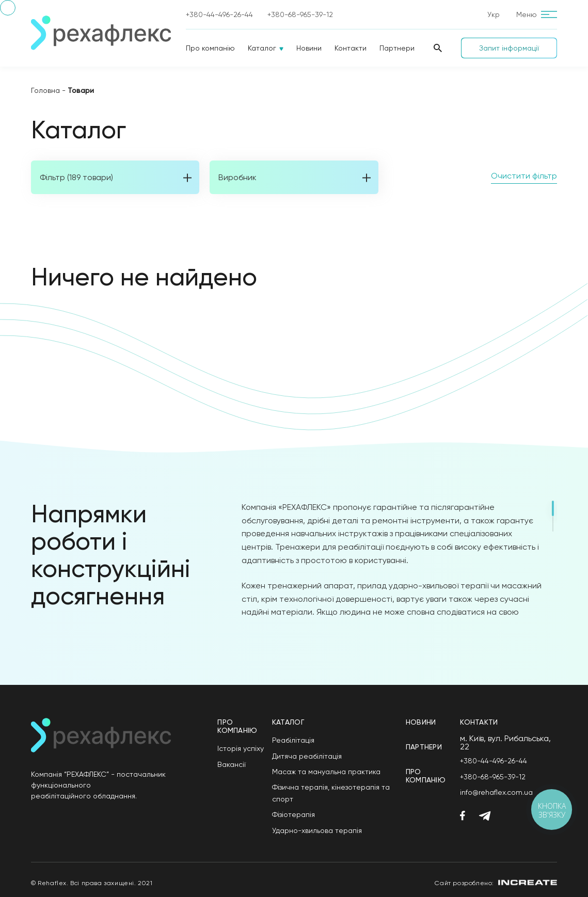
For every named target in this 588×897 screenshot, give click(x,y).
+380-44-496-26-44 (219, 14)
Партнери (397, 48)
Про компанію (210, 48)
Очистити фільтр (524, 176)
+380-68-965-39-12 (300, 14)
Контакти (351, 48)
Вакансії (232, 764)
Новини (309, 48)
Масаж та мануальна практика (326, 772)
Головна (45, 90)
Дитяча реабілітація (307, 756)
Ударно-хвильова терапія (317, 830)
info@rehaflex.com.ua (496, 792)
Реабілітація (293, 740)
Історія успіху (241, 748)
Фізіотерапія (293, 814)
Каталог (262, 48)
